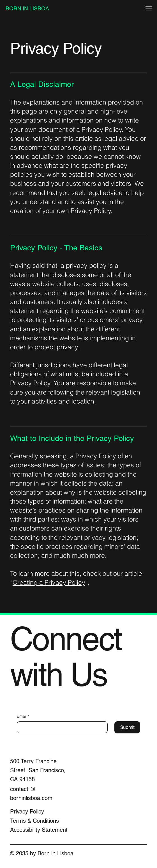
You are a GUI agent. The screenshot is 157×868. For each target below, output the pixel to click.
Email (23, 717)
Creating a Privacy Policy (49, 583)
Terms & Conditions (34, 821)
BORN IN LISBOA (27, 8)
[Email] (61, 727)
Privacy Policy (27, 812)
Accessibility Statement (39, 830)
